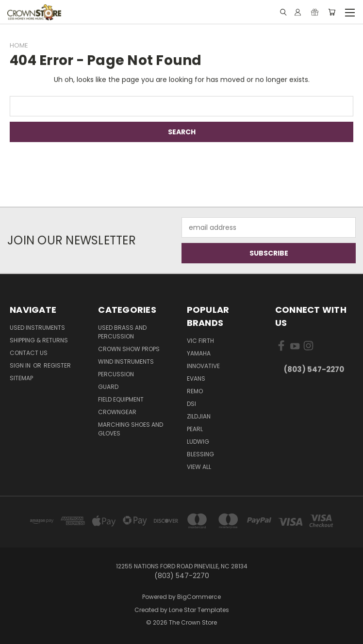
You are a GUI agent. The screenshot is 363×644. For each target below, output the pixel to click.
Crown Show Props (129, 349)
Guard (108, 387)
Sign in (21, 365)
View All (199, 467)
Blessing (200, 454)
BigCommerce (199, 597)
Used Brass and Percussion (122, 332)
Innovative (203, 366)
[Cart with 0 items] (332, 12)
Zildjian (199, 416)
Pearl (195, 429)
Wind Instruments (126, 362)
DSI (191, 404)
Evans (196, 378)
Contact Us (29, 353)
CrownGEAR (117, 412)
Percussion (116, 374)
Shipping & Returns (39, 340)
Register (57, 365)
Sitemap (21, 378)
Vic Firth (200, 341)
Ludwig (198, 442)
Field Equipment (121, 399)
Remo (195, 391)
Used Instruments (37, 328)
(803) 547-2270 (314, 369)
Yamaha (199, 353)
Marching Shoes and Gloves (131, 429)
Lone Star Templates (199, 610)
